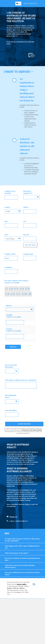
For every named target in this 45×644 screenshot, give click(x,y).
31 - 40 (7, 294)
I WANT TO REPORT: (18, 72)
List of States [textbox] (10, 239)
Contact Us (33, 3)
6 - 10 (11, 289)
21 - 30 (27, 289)
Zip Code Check (30, 245)
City (24, 221)
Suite (6, 221)
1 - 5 (6, 289)
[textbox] (31, 195)
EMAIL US (13, 517)
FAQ (25, 3)
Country (7, 207)
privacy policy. (22, 584)
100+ (30, 294)
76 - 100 (24, 294)
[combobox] (32, 197)
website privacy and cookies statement (31, 430)
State (6, 235)
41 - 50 (13, 294)
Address (26, 207)
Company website (10, 254)
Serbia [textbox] (8, 211)
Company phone (28, 254)
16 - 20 (22, 289)
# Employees (8, 267)
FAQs (27, 504)
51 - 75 (18, 294)
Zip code (26, 235)
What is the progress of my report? (17, 553)
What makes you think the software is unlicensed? (21, 380)
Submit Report (24, 424)
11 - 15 (16, 289)
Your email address (11, 410)
